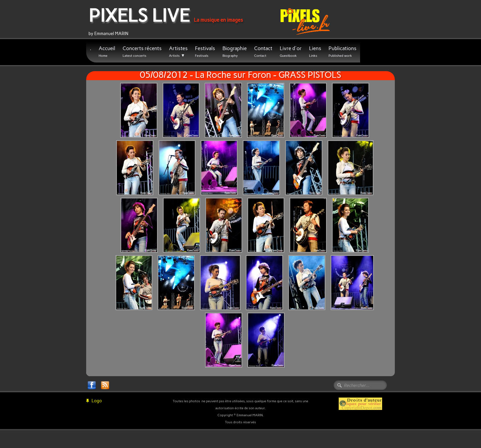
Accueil (107, 52)
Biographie (235, 52)
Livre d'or (291, 52)
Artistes (178, 52)
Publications (342, 52)
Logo (94, 401)
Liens (315, 52)
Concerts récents (142, 52)
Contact (263, 52)
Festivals (205, 52)
